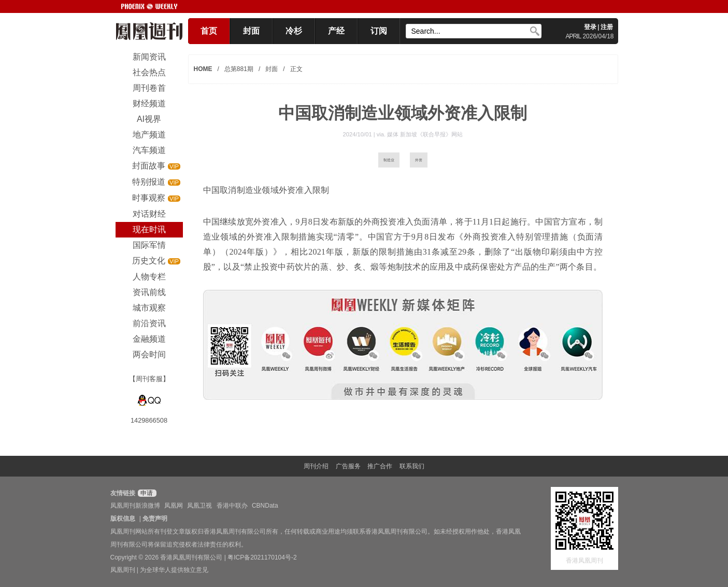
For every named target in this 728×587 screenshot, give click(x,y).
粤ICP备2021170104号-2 (262, 557)
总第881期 (239, 69)
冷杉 (294, 31)
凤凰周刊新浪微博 (135, 506)
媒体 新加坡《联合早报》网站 (425, 134)
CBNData (265, 506)
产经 (336, 31)
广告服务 (348, 466)
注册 (607, 27)
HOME (203, 69)
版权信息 (123, 519)
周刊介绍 (316, 466)
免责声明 (155, 519)
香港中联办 (232, 506)
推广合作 (380, 466)
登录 (590, 27)
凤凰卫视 (199, 506)
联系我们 (412, 466)
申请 (146, 493)
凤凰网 (174, 506)
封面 (251, 31)
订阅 (379, 31)
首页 (209, 31)
